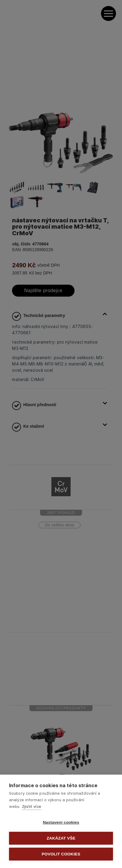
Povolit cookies (61, 854)
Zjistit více (32, 806)
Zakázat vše (61, 838)
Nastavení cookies (61, 822)
